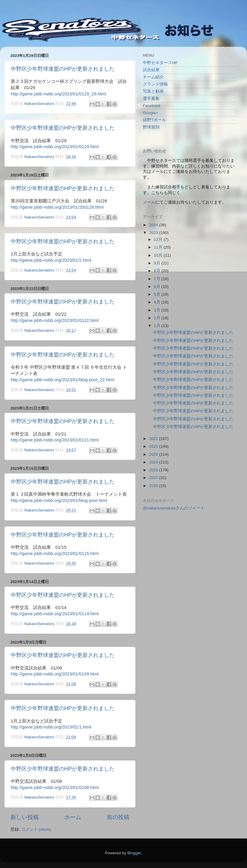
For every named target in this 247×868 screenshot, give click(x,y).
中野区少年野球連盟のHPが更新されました (63, 69)
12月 (159, 240)
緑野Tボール (154, 120)
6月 (158, 287)
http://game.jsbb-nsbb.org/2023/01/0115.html (55, 554)
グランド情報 (155, 84)
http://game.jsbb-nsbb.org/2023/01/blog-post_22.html (62, 380)
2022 (154, 439)
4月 (158, 302)
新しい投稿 (25, 817)
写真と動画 (153, 91)
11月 (159, 247)
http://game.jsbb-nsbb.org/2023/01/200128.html (57, 207)
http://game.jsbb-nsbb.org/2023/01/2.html (51, 260)
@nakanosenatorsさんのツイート (174, 508)
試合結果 (151, 70)
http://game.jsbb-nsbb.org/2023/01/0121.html (55, 440)
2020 (154, 454)
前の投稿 (118, 817)
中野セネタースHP (160, 63)
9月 (158, 263)
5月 (158, 294)
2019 (154, 462)
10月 (159, 255)
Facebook (152, 106)
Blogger (134, 853)
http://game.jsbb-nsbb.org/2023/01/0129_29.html (58, 94)
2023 (154, 233)
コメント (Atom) (36, 829)
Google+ (150, 113)
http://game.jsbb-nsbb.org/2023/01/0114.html (55, 614)
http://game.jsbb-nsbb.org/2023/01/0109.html (55, 674)
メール (149, 202)
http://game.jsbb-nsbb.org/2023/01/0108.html (55, 788)
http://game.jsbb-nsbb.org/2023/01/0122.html (55, 320)
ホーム (73, 817)
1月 (158, 326)
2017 (154, 478)
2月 (158, 318)
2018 (154, 470)
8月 (158, 271)
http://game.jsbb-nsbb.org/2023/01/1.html (51, 727)
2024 (154, 225)
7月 (158, 279)
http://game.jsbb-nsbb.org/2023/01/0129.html (55, 147)
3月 (158, 310)
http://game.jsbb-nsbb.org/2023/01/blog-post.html (59, 500)
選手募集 (151, 99)
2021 (154, 446)
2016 (154, 486)
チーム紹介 (153, 77)
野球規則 (151, 127)
